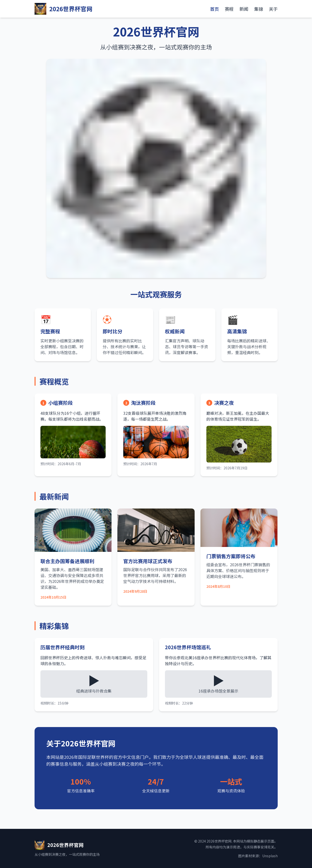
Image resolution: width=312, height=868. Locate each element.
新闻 (244, 9)
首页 (214, 9)
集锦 (259, 9)
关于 (273, 9)
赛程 (229, 9)
